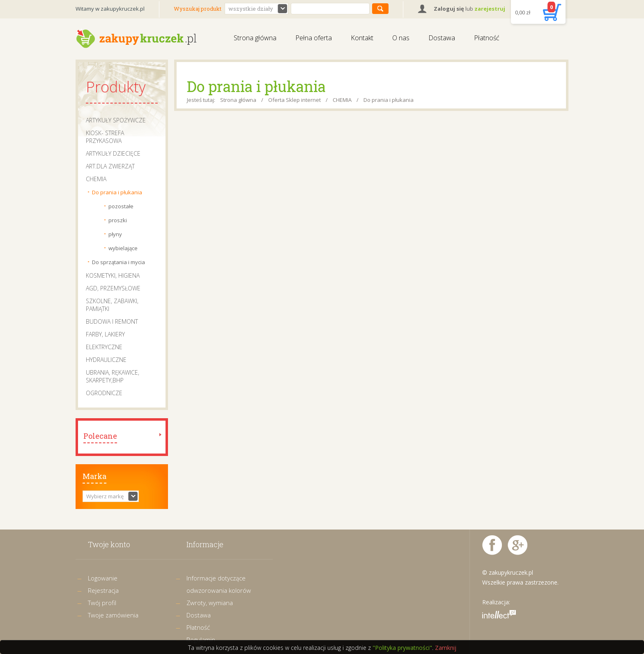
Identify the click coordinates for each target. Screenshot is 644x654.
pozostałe (121, 206)
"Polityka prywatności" (402, 648)
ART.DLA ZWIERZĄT (110, 166)
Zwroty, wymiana (210, 603)
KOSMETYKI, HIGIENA (113, 275)
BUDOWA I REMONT (112, 321)
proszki (118, 220)
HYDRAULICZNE (106, 360)
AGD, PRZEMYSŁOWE (113, 288)
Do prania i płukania (117, 192)
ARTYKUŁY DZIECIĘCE (113, 153)
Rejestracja (103, 590)
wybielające (123, 248)
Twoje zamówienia (113, 615)
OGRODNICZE (104, 393)
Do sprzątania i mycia (118, 262)
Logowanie (103, 578)
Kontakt (362, 38)
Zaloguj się (449, 9)
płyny (115, 234)
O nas (401, 38)
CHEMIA (96, 179)
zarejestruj (490, 9)
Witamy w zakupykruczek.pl (110, 9)
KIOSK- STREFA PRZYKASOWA (105, 137)
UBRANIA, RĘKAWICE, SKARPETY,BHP (113, 376)
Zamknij (446, 648)
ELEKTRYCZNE (104, 347)
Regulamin (201, 640)
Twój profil (102, 603)
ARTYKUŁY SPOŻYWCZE (116, 120)
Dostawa (442, 38)
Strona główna (255, 38)
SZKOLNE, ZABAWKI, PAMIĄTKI (112, 305)
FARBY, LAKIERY (105, 334)
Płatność (487, 38)
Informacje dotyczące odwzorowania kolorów (219, 584)
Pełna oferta (314, 38)
